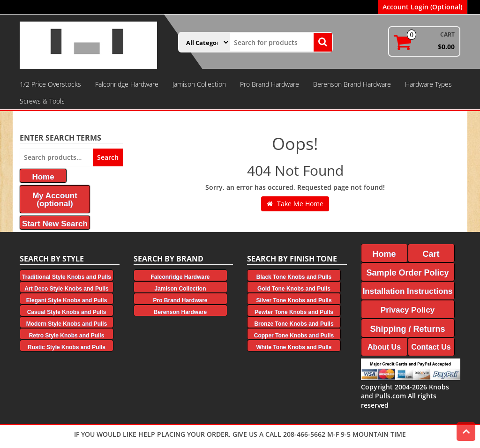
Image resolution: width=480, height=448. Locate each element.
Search (108, 157)
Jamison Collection (199, 84)
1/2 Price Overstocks (50, 84)
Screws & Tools (42, 101)
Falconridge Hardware (127, 84)
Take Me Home (295, 204)
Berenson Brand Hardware (352, 84)
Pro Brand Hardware (270, 84)
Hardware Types (428, 84)
